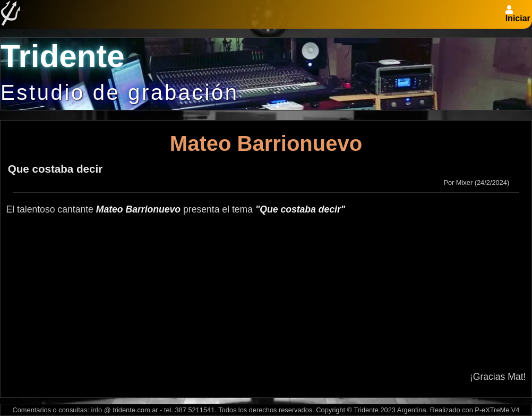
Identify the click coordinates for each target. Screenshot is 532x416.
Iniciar (518, 18)
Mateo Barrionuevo (266, 143)
